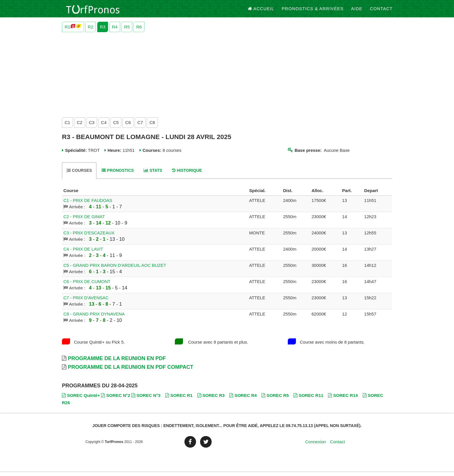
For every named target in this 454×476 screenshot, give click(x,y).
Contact (381, 11)
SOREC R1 (179, 400)
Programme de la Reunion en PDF (117, 363)
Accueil (261, 11)
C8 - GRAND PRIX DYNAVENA (94, 319)
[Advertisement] (227, 78)
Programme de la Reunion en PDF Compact (130, 372)
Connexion (316, 446)
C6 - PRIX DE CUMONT (87, 286)
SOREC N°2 (116, 400)
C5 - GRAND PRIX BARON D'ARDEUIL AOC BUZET (115, 270)
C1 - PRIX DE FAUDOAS (88, 205)
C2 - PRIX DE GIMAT (84, 221)
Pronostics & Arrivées (313, 11)
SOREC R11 (309, 400)
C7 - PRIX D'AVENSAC (86, 302)
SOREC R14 (343, 400)
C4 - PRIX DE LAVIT (83, 254)
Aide (357, 11)
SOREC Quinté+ (81, 400)
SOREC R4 (243, 400)
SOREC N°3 (146, 400)
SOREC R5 (275, 400)
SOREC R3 (211, 400)
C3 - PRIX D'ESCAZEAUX (89, 237)
